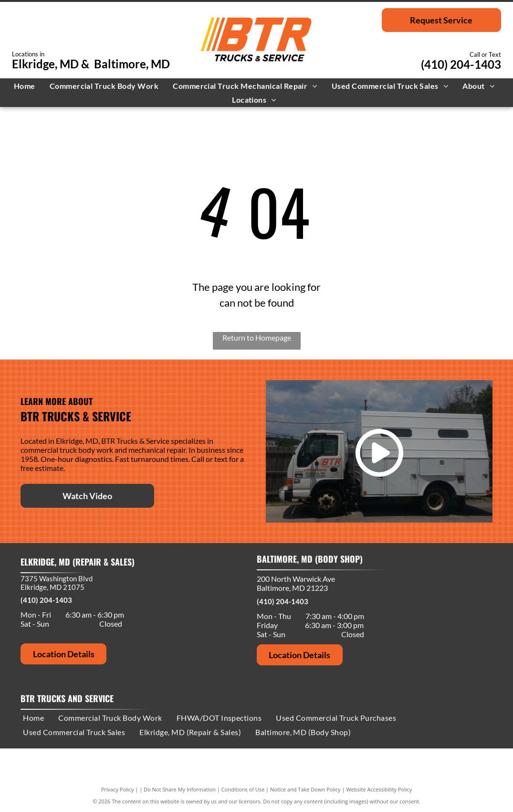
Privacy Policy (118, 789)
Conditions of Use (243, 789)
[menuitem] (27, 86)
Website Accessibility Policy (379, 789)
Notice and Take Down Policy (305, 789)
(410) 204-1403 (461, 64)
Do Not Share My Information (180, 789)
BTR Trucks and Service (67, 698)
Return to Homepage (257, 337)
